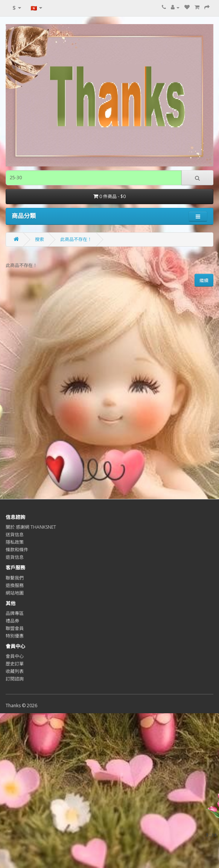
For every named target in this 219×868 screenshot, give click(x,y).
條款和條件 (17, 550)
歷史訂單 (15, 664)
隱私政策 (15, 542)
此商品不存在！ (76, 239)
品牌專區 (15, 613)
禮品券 (12, 621)
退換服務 (15, 585)
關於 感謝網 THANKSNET (31, 527)
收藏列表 (15, 671)
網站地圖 (15, 593)
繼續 (204, 280)
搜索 (40, 239)
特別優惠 (15, 636)
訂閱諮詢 (15, 679)
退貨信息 (15, 557)
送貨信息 (15, 535)
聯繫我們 (15, 578)
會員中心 (15, 656)
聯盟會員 (15, 628)
